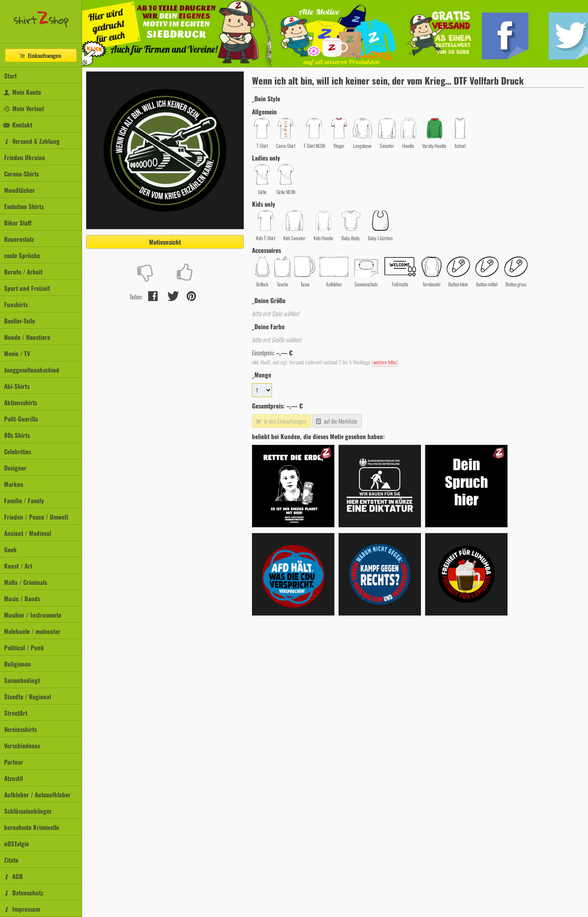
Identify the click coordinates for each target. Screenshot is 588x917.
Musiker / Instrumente (33, 615)
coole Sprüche (22, 255)
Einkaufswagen (40, 55)
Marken (14, 484)
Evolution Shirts (24, 206)
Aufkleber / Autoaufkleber (37, 794)
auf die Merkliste (336, 421)
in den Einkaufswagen (281, 421)
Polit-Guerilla (21, 419)
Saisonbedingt (22, 680)
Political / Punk (24, 647)
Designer (15, 468)
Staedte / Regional (28, 696)
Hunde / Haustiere (27, 337)
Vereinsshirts (20, 729)
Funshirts (16, 304)
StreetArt (16, 713)
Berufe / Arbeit (23, 272)
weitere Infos (385, 362)
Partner (14, 762)
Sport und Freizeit (27, 288)
